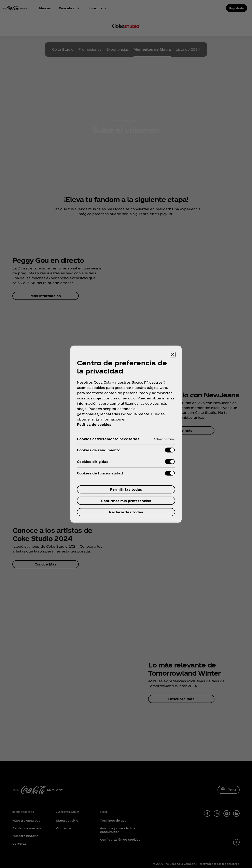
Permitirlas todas (126, 489)
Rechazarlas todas (126, 512)
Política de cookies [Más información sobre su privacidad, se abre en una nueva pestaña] (94, 424)
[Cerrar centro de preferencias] (173, 354)
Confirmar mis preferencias (126, 501)
